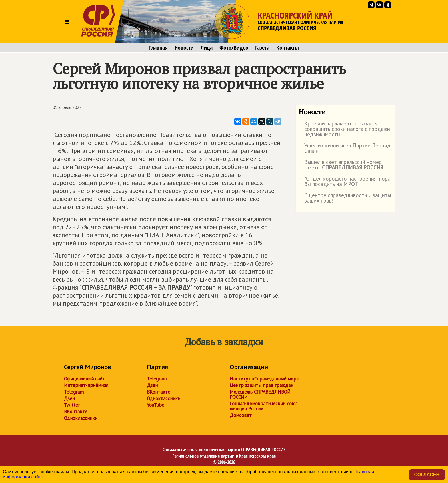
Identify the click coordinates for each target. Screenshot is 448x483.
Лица (207, 48)
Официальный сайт (84, 379)
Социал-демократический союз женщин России (264, 406)
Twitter (72, 405)
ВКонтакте (76, 412)
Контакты (288, 48)
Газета (262, 48)
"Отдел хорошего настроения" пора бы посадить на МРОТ (345, 182)
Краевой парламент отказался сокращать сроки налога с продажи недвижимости (344, 129)
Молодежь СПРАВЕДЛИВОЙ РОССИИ (260, 394)
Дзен (69, 398)
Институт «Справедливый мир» (264, 379)
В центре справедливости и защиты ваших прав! (345, 198)
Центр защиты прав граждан (261, 385)
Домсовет (241, 415)
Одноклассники (81, 418)
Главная (158, 48)
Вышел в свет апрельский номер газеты (341, 165)
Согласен (427, 475)
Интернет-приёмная (86, 385)
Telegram (74, 392)
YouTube (156, 405)
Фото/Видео (234, 48)
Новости (184, 48)
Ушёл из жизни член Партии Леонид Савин (345, 149)
